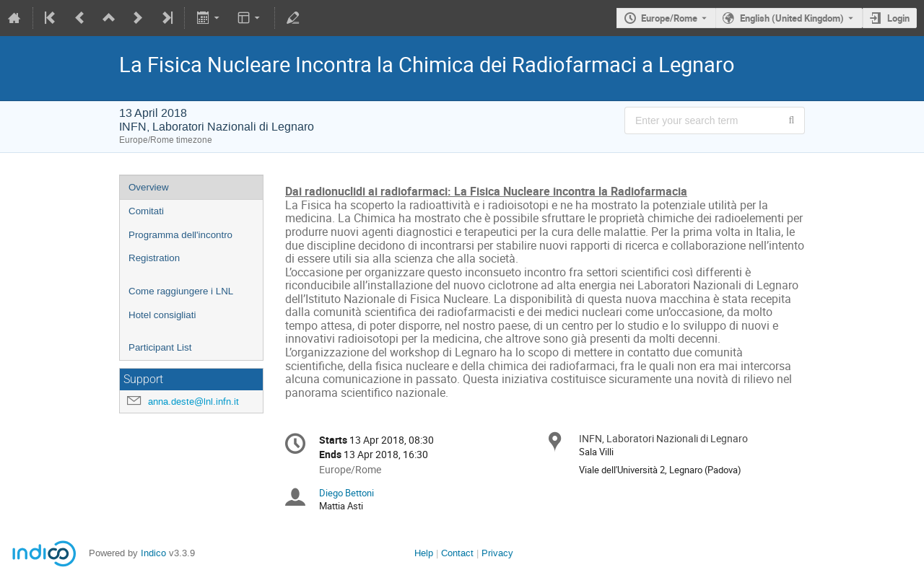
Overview (149, 187)
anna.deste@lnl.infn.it (193, 401)
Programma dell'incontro (180, 235)
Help (424, 553)
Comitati (146, 211)
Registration (154, 258)
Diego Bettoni (346, 493)
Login (898, 18)
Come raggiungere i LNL (181, 291)
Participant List (160, 347)
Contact (457, 553)
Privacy (497, 553)
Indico (153, 553)
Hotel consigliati (162, 315)
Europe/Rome (669, 18)
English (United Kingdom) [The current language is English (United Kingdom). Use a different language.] (792, 18)
